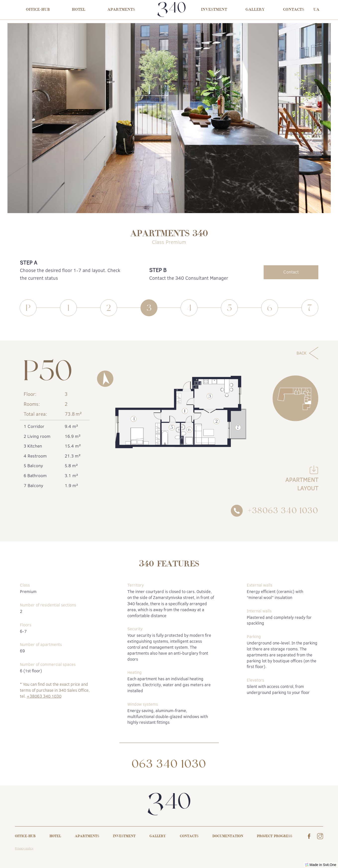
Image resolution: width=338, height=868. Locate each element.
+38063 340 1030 (44, 696)
